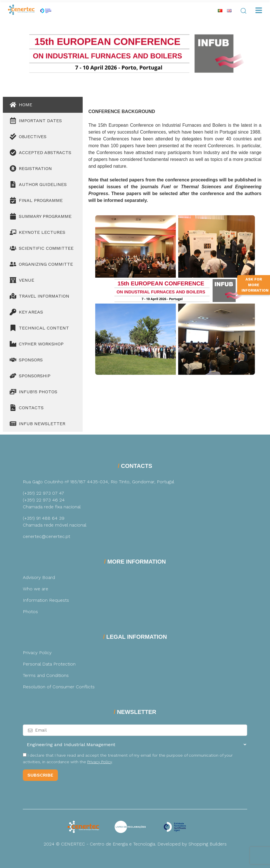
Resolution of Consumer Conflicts (59, 687)
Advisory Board (39, 577)
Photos (30, 612)
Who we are (35, 589)
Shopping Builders (208, 844)
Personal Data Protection (49, 664)
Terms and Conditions (46, 675)
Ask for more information (255, 287)
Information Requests (46, 600)
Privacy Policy (37, 653)
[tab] (43, 105)
